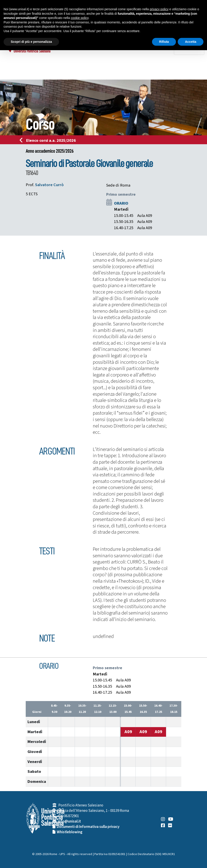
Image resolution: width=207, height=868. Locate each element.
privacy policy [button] (159, 9)
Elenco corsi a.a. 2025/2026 (49, 140)
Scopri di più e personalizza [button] (31, 42)
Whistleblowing (70, 832)
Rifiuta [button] (164, 42)
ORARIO (121, 203)
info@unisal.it (69, 821)
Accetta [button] (191, 42)
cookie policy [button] (80, 18)
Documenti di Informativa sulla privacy (88, 827)
